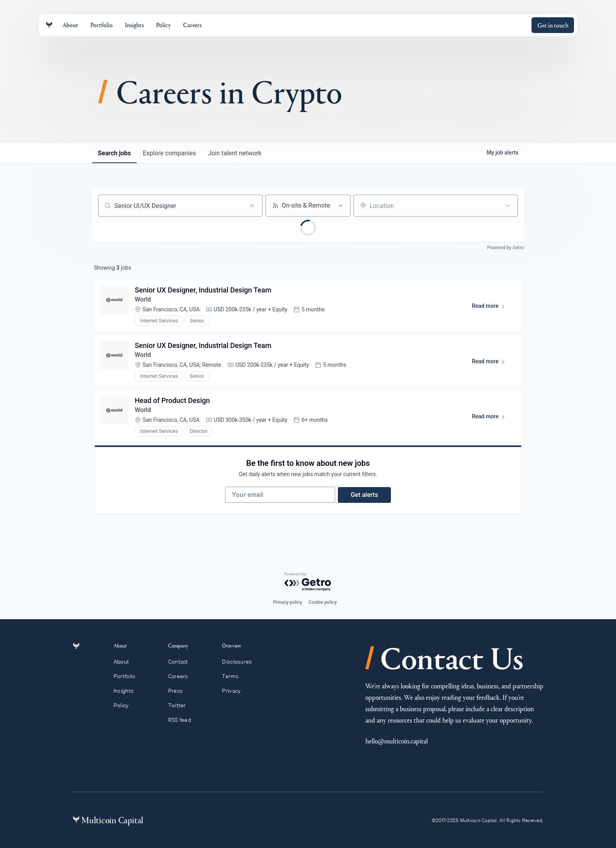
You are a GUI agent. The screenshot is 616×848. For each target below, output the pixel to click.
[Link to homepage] (49, 25)
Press (179, 691)
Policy (126, 705)
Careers (182, 676)
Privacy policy (288, 602)
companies (170, 153)
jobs (115, 153)
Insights (128, 691)
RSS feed (183, 720)
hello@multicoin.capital (397, 741)
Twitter (181, 705)
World (143, 300)
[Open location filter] (508, 206)
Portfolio (129, 676)
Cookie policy (323, 602)
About (126, 662)
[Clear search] (252, 206)
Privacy (235, 691)
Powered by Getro (506, 248)
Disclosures (241, 662)
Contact (182, 662)
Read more (492, 308)
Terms (234, 676)
